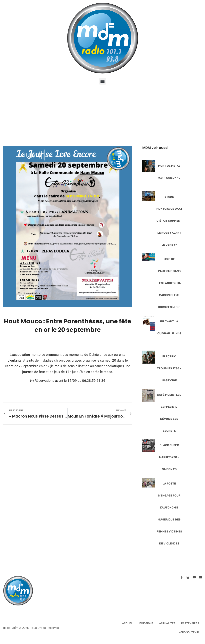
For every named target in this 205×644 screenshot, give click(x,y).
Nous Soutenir (189, 632)
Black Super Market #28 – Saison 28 (169, 457)
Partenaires (190, 623)
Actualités (167, 623)
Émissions (146, 623)
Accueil (128, 623)
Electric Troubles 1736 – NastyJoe (169, 368)
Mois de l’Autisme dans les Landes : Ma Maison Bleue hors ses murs (169, 283)
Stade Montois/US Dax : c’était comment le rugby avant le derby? (169, 221)
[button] (103, 81)
